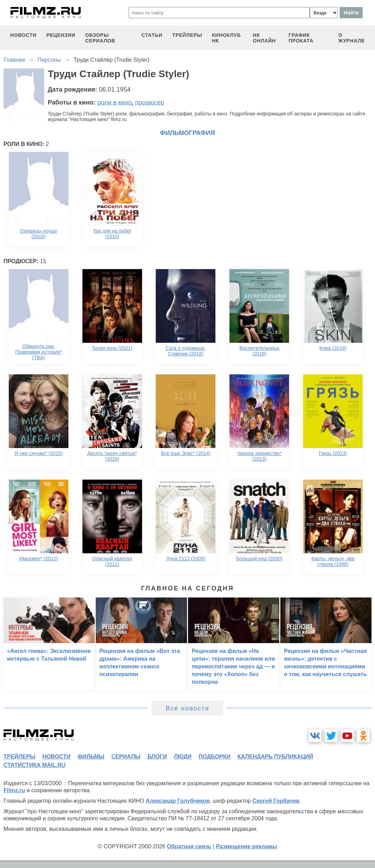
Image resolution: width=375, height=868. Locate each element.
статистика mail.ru (35, 765)
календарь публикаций (275, 757)
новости (23, 35)
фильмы (91, 757)
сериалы (126, 757)
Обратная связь (189, 846)
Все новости (187, 708)
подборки (215, 757)
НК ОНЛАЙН (264, 38)
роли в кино (115, 102)
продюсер (149, 102)
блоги (157, 757)
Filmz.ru (14, 790)
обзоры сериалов (100, 38)
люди (183, 757)
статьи (152, 35)
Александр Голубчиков (178, 801)
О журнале (351, 38)
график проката (301, 38)
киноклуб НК (226, 38)
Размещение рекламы (246, 846)
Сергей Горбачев (276, 801)
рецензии (61, 35)
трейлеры (187, 35)
